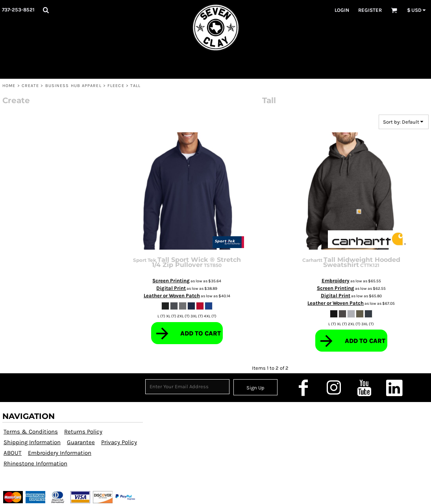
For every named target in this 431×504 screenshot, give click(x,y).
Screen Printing (171, 281)
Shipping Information (32, 442)
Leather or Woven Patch (172, 296)
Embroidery (336, 281)
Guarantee (81, 442)
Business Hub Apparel (73, 86)
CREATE (31, 86)
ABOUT (13, 453)
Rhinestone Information (35, 463)
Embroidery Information (60, 453)
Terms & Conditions (31, 432)
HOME (9, 86)
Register (370, 10)
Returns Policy (83, 432)
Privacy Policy (119, 442)
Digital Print (171, 288)
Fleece (116, 86)
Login (342, 10)
